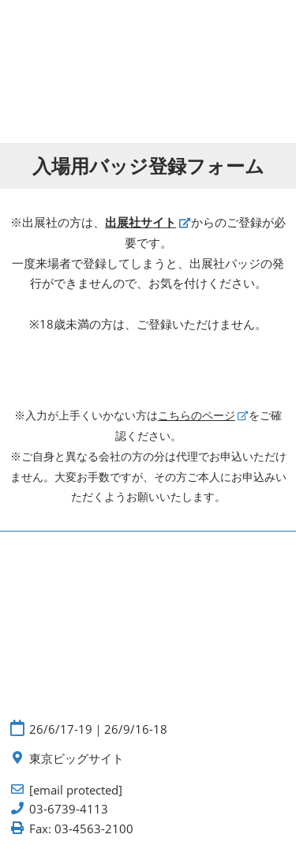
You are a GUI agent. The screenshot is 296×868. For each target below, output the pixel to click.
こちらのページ (197, 415)
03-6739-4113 (69, 809)
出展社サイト (141, 222)
